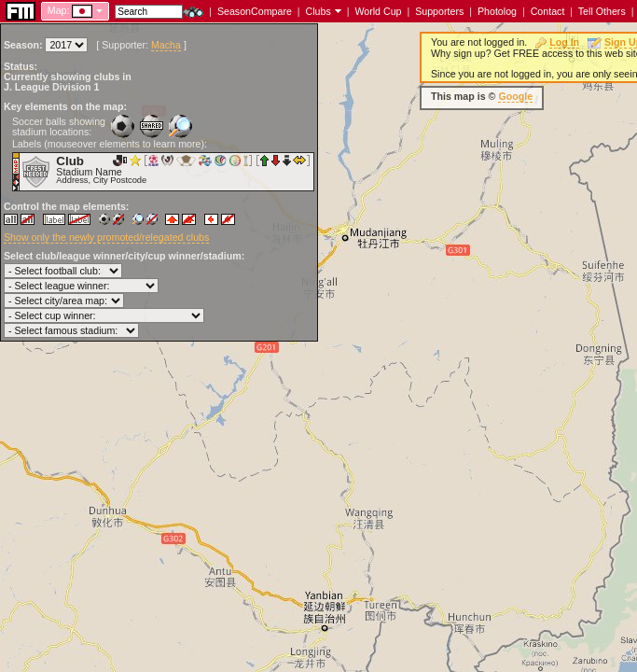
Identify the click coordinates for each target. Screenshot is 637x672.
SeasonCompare (255, 11)
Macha (166, 45)
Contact (548, 11)
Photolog (497, 11)
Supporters (439, 11)
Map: (59, 10)
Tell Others (602, 11)
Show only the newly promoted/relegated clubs (106, 237)
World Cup (378, 11)
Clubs (318, 11)
